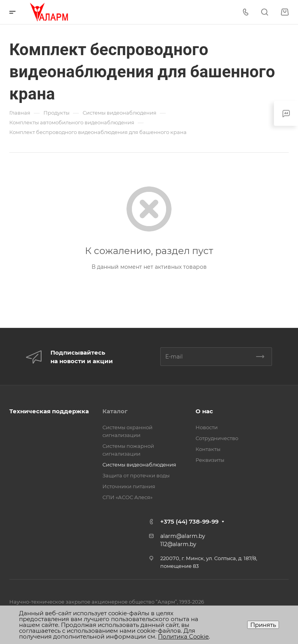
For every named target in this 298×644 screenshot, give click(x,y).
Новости (207, 427)
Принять (263, 625)
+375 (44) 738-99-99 (189, 521)
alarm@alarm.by (183, 536)
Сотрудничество (217, 438)
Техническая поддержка (49, 411)
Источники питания (129, 486)
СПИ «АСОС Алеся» (127, 497)
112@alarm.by (178, 544)
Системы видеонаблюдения (139, 465)
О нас (204, 411)
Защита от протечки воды (136, 475)
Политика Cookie (183, 636)
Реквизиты (210, 460)
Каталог (115, 411)
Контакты (208, 449)
